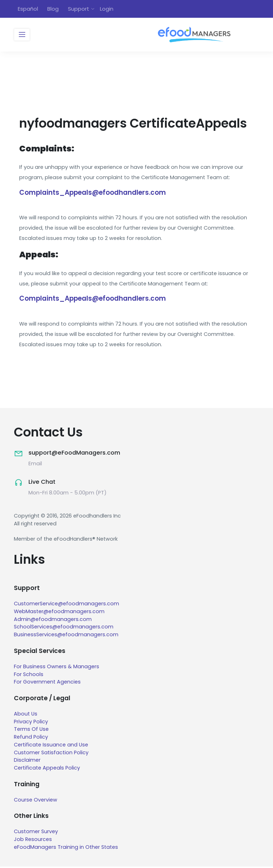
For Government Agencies (47, 684)
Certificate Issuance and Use (51, 746)
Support (79, 9)
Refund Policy (31, 739)
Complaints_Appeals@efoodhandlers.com (94, 194)
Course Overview (36, 801)
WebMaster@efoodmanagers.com (59, 613)
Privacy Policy (31, 723)
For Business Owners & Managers (57, 668)
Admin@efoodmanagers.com (53, 621)
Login (107, 9)
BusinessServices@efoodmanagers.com (66, 636)
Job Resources (33, 841)
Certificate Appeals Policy (47, 770)
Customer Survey (36, 833)
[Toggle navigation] (22, 36)
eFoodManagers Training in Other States (66, 848)
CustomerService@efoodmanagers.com (66, 605)
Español (28, 9)
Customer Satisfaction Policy (51, 754)
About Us (26, 715)
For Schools (29, 676)
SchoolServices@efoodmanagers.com (64, 628)
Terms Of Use (31, 731)
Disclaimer (27, 762)
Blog (53, 9)
